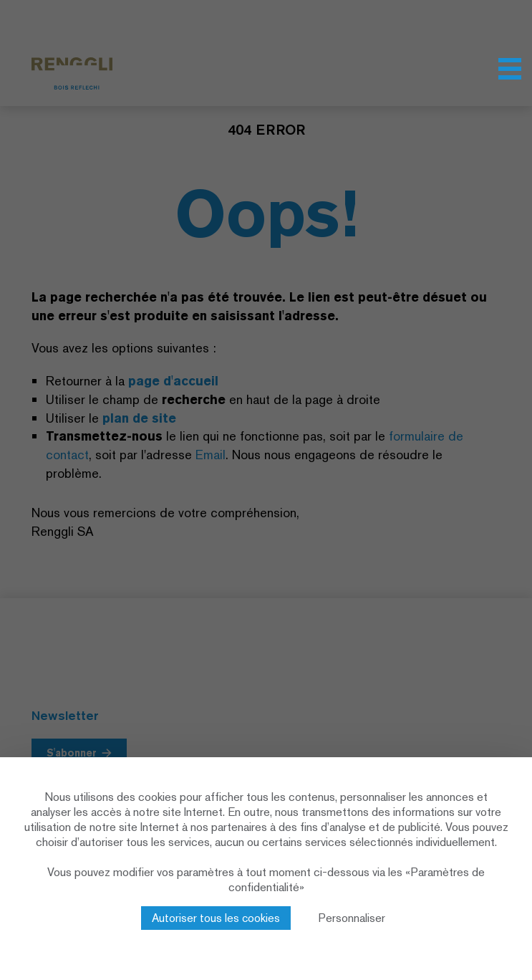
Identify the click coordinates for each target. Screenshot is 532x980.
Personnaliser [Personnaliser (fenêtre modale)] (352, 918)
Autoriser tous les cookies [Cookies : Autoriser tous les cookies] (216, 918)
